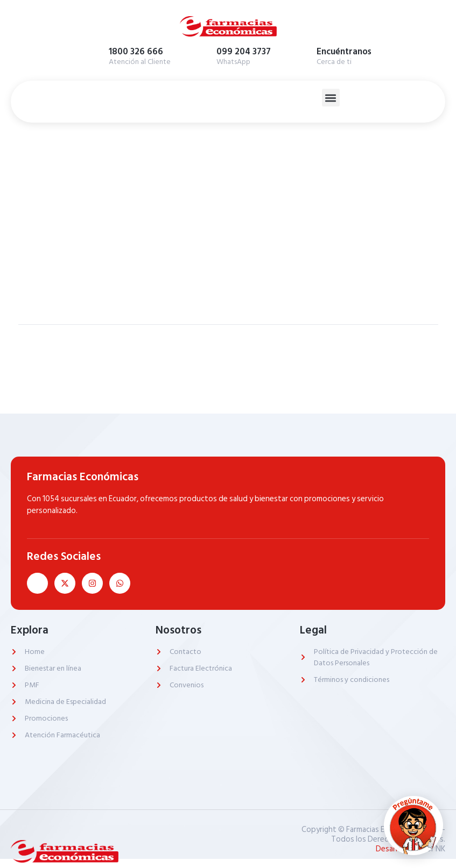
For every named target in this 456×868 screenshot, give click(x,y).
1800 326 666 (136, 52)
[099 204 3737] (200, 54)
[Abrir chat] (413, 826)
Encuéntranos (344, 52)
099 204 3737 (244, 52)
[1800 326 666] (93, 54)
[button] (331, 98)
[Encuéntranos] (300, 54)
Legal (313, 630)
